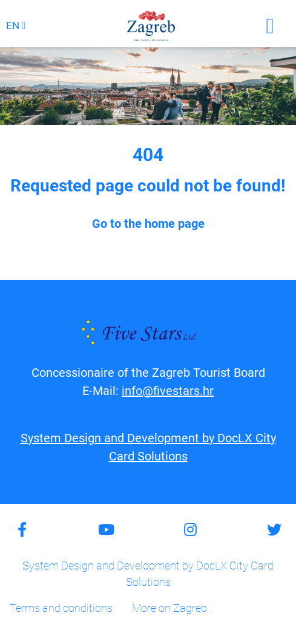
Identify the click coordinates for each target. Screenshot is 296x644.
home (160, 224)
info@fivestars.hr (168, 391)
